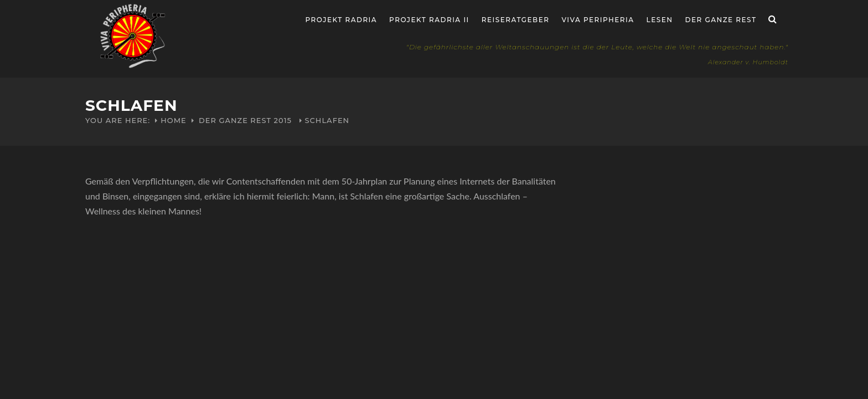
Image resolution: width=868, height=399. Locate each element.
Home (174, 120)
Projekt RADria (342, 20)
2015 (283, 120)
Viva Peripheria (598, 20)
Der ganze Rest (721, 20)
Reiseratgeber (516, 20)
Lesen (660, 20)
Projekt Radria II (429, 20)
